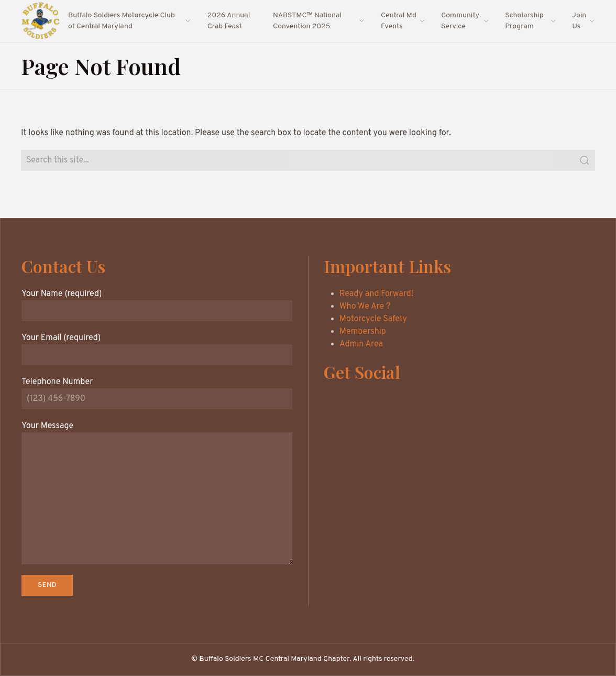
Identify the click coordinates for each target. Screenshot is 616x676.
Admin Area (361, 344)
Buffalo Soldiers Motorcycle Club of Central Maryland (130, 21)
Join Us (584, 21)
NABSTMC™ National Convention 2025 (319, 21)
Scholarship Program (531, 21)
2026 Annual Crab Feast (229, 21)
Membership (363, 332)
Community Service (465, 21)
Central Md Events (403, 21)
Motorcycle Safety (373, 319)
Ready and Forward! (376, 294)
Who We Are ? (365, 307)
